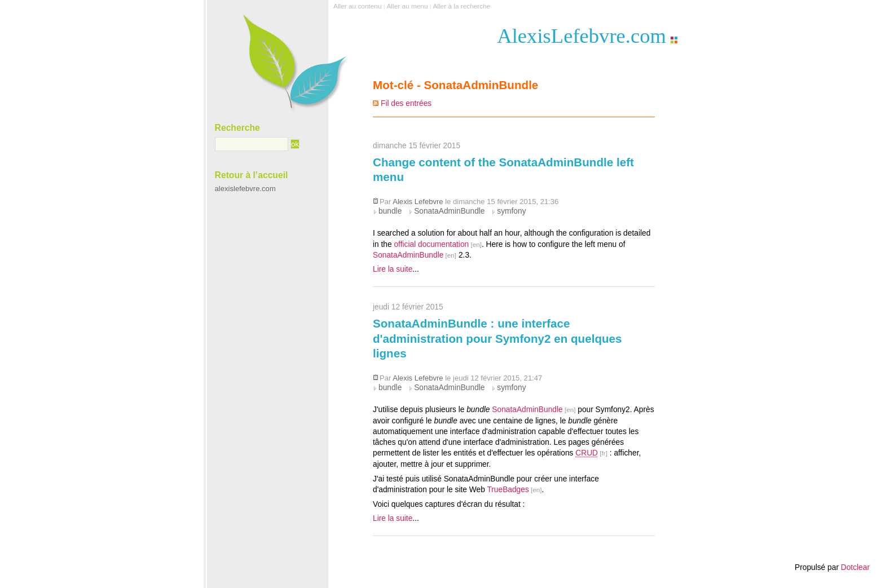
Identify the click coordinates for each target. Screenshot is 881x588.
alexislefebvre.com (245, 189)
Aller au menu (407, 6)
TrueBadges (508, 490)
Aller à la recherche (461, 6)
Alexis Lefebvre (418, 202)
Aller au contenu (357, 6)
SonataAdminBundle (449, 211)
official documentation (431, 244)
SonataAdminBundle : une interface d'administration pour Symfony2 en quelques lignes (497, 339)
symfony (511, 211)
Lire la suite (393, 269)
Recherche (237, 128)
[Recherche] (252, 144)
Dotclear (855, 567)
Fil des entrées (406, 103)
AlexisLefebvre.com (582, 36)
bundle (390, 211)
